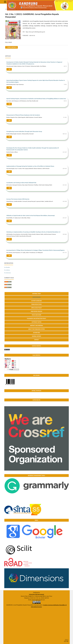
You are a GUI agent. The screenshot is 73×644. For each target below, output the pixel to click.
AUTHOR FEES (36, 333)
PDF (9, 69)
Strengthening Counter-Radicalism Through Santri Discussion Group (24, 131)
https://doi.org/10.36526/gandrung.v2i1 (35, 32)
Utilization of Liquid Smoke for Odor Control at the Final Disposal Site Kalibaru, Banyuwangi (31, 216)
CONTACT (36, 340)
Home (7, 9)
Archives (12, 9)
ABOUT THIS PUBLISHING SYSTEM (36, 329)
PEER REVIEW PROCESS (36, 311)
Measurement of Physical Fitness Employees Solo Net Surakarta (23, 115)
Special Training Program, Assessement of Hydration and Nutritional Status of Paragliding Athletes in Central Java (36, 99)
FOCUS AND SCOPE (37, 315)
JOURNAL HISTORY (36, 336)
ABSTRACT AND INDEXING (36, 326)
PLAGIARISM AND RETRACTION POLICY (36, 318)
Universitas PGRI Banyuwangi (36, 594)
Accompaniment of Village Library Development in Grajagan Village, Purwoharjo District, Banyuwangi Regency (36, 250)
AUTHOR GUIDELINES (36, 301)
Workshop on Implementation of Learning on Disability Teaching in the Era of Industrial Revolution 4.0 (33, 232)
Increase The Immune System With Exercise (18, 199)
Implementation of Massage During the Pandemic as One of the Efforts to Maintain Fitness (30, 166)
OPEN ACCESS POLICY (36, 308)
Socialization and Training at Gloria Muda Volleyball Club (21, 183)
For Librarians (8, 273)
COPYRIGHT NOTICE (36, 322)
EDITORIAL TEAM (37, 294)
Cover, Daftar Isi (12, 47)
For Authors (7, 270)
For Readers (7, 267)
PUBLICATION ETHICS (36, 304)
